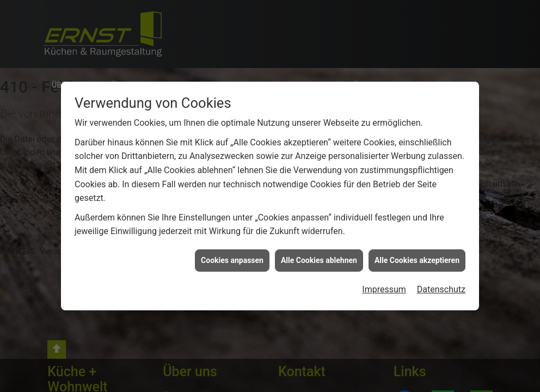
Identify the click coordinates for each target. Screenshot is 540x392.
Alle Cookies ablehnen (319, 260)
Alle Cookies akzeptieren (417, 260)
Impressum (384, 289)
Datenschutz (441, 289)
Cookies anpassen (232, 260)
